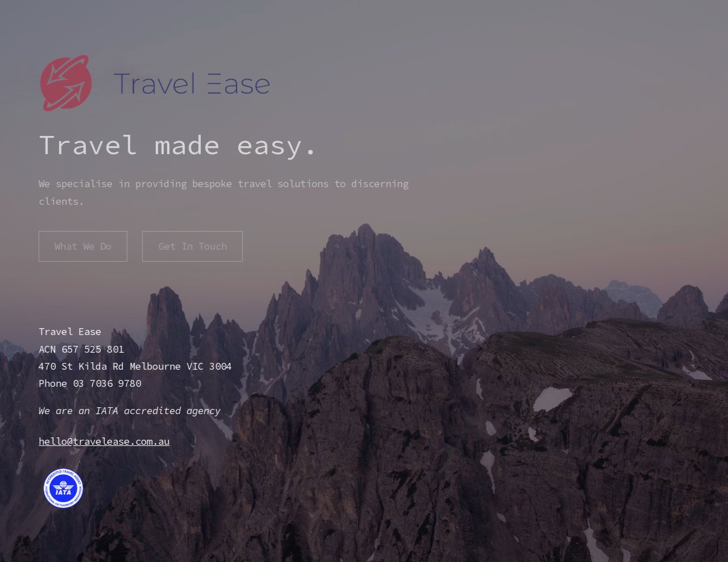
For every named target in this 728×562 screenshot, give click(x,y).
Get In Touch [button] (192, 246)
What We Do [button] (82, 246)
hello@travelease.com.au (104, 441)
